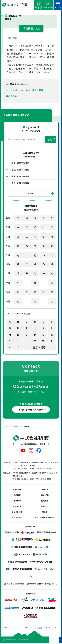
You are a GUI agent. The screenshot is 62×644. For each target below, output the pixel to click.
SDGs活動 (45, 495)
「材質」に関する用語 (19, 163)
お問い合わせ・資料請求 (31, 409)
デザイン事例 (17, 512)
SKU (28, 90)
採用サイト (17, 506)
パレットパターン (15, 90)
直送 (34, 90)
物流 (15, 38)
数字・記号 (39, 347)
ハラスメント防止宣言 (33, 628)
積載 (41, 90)
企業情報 (45, 501)
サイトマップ (51, 628)
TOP (5, 426)
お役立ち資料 (17, 517)
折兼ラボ (45, 506)
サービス (45, 489)
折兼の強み (17, 489)
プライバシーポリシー (12, 628)
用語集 (15, 426)
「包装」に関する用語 (19, 170)
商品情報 (17, 495)
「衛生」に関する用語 (19, 176)
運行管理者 (11, 96)
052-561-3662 (31, 386)
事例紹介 (17, 501)
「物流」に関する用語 (19, 183)
